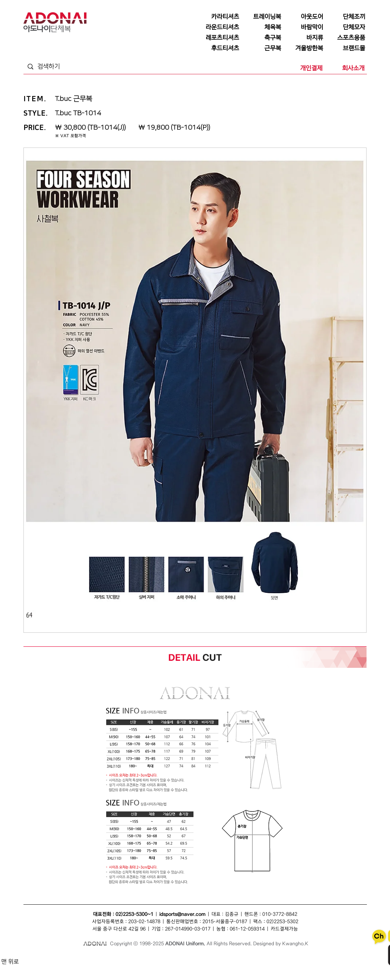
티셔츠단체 (94, 967)
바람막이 (194, 959)
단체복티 (109, 959)
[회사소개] (345, 68)
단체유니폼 (57, 967)
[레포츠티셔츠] (220, 38)
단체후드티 (321, 967)
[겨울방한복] (304, 48)
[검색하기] (64, 67)
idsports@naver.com (182, 914)
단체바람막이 (213, 959)
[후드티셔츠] (220, 48)
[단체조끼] (346, 17)
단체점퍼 (266, 959)
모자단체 (127, 967)
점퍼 (253, 959)
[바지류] (304, 38)
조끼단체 (112, 967)
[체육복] (262, 27)
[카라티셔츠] (220, 17)
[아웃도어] (304, 17)
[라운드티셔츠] (220, 27)
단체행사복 (283, 967)
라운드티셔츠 (231, 967)
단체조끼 (134, 959)
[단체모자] (346, 27)
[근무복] (262, 48)
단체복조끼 (151, 959)
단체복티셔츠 (90, 959)
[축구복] (262, 38)
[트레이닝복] (262, 17)
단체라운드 (252, 967)
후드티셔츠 (302, 967)
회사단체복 (75, 967)
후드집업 (351, 967)
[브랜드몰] (346, 48)
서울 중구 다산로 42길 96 (119, 929)
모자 (165, 959)
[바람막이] (304, 27)
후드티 (337, 967)
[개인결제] (303, 68)
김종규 (232, 914)
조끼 (121, 959)
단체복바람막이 (236, 959)
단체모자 (178, 959)
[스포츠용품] (346, 38)
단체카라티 (164, 967)
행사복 (268, 967)
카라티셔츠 (145, 967)
